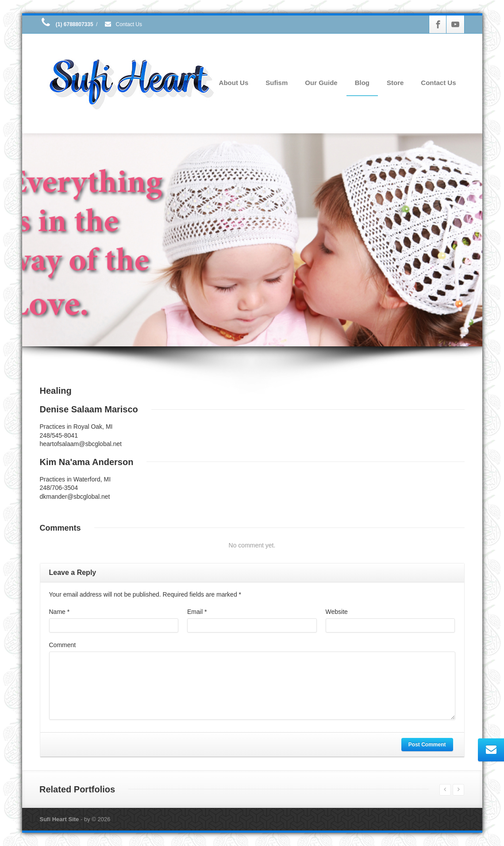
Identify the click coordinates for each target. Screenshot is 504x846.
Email (197, 612)
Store (395, 83)
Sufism (277, 83)
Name (60, 612)
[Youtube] (455, 24)
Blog (362, 83)
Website (337, 612)
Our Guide (321, 83)
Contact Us (123, 24)
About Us (234, 83)
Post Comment (427, 745)
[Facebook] (438, 24)
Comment (63, 645)
